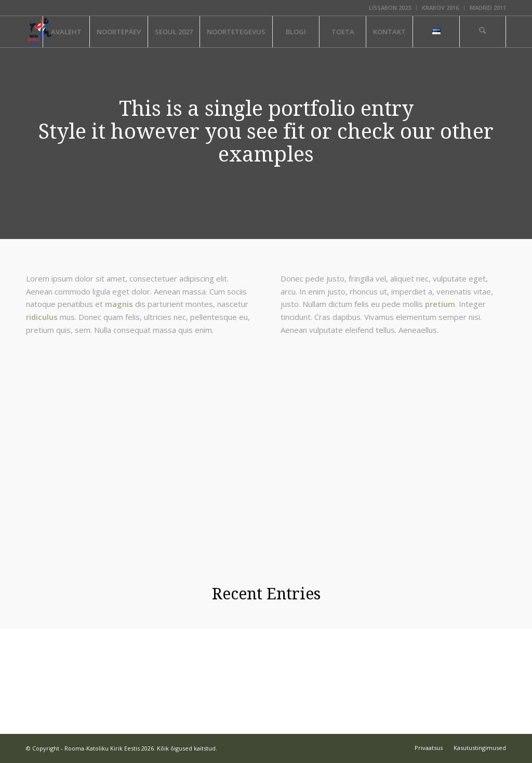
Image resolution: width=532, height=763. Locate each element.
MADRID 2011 (488, 8)
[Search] (483, 32)
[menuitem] (390, 8)
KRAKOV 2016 (440, 8)
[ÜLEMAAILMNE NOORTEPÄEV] (39, 32)
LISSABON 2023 (390, 8)
